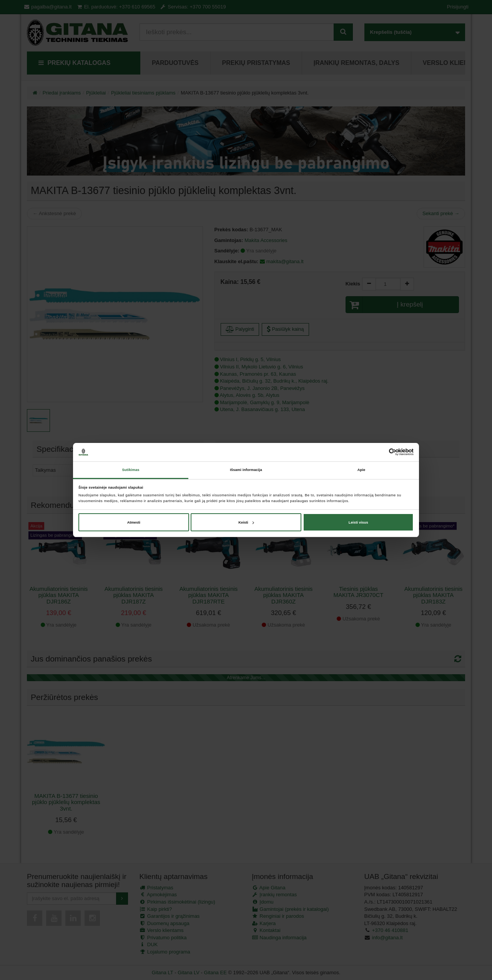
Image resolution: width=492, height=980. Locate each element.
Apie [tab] (362, 470)
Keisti (246, 522)
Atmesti (134, 522)
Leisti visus (358, 522)
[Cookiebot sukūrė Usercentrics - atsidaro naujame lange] (380, 452)
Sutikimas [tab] (130, 470)
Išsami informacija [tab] (246, 470)
